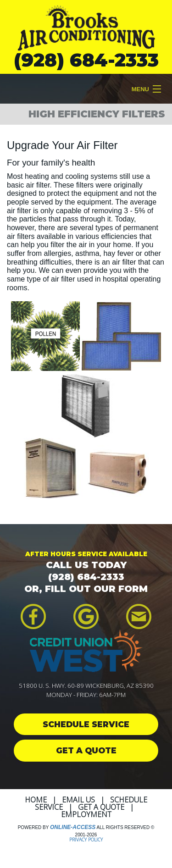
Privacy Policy (86, 840)
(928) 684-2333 (86, 60)
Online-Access (73, 827)
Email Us (78, 800)
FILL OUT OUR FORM (96, 589)
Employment (86, 814)
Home (36, 800)
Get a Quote (101, 807)
